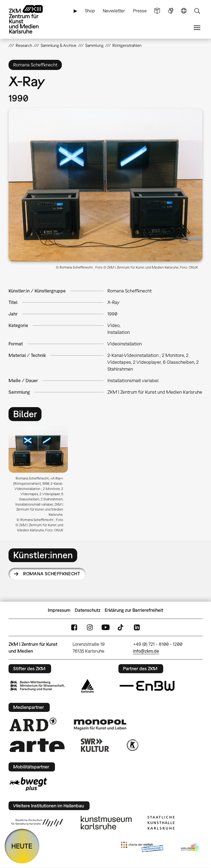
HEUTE (22, 846)
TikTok (121, 628)
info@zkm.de (146, 651)
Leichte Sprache (157, 11)
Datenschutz (88, 610)
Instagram (90, 628)
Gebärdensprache (171, 11)
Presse (140, 11)
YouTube (105, 628)
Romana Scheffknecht (52, 574)
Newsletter (114, 11)
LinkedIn (137, 628)
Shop (90, 11)
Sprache (184, 11)
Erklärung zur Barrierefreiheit (134, 610)
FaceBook (74, 628)
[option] (41, 481)
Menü (197, 28)
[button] (106, 185)
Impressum (59, 610)
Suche (197, 11)
